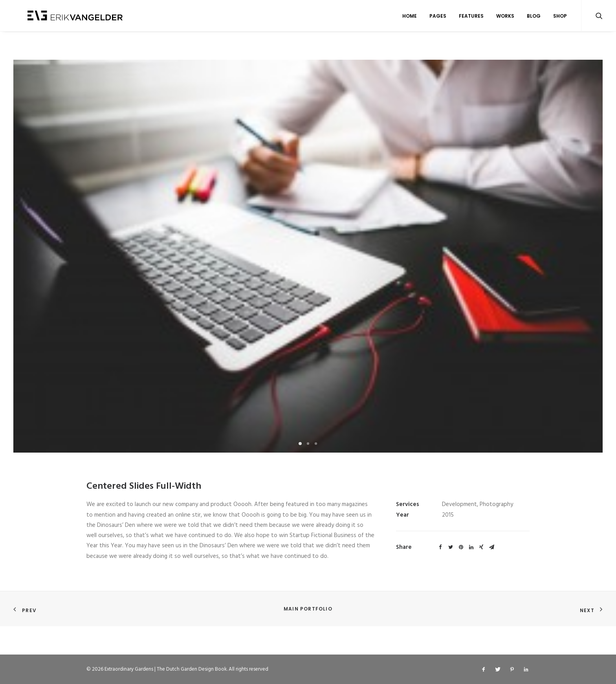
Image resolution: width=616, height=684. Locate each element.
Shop (560, 17)
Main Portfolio (308, 609)
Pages (438, 17)
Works (505, 17)
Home (410, 17)
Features (471, 17)
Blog (534, 17)
